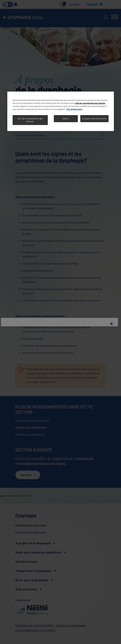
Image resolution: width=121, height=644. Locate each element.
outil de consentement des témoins (90, 103)
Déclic (66, 119)
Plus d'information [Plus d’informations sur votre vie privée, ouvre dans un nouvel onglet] (74, 109)
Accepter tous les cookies (94, 119)
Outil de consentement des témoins (30, 120)
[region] (61, 111)
